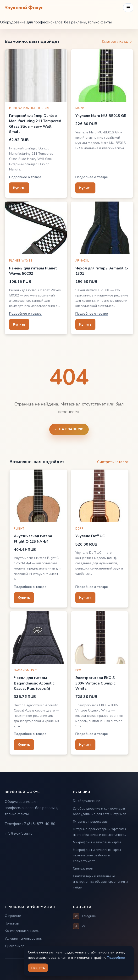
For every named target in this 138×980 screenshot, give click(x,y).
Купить (19, 188)
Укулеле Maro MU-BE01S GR (101, 116)
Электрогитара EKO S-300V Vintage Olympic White (96, 683)
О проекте (13, 916)
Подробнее (116, 958)
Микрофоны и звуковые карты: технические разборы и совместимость (97, 855)
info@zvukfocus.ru (19, 834)
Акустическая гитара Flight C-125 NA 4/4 (33, 539)
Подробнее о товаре (25, 177)
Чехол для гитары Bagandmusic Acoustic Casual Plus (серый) (34, 683)
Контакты (12, 923)
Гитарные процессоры (90, 822)
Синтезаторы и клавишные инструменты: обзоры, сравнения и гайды (100, 882)
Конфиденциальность (22, 931)
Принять (38, 968)
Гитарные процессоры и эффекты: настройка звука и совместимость (100, 832)
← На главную (69, 429)
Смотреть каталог (118, 41)
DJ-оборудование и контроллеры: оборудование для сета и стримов (100, 811)
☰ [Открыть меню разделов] (128, 8)
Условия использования (24, 939)
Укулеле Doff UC (90, 536)
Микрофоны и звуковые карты (97, 842)
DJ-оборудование (87, 801)
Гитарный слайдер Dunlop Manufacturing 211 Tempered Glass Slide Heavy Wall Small (35, 124)
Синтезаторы (83, 868)
